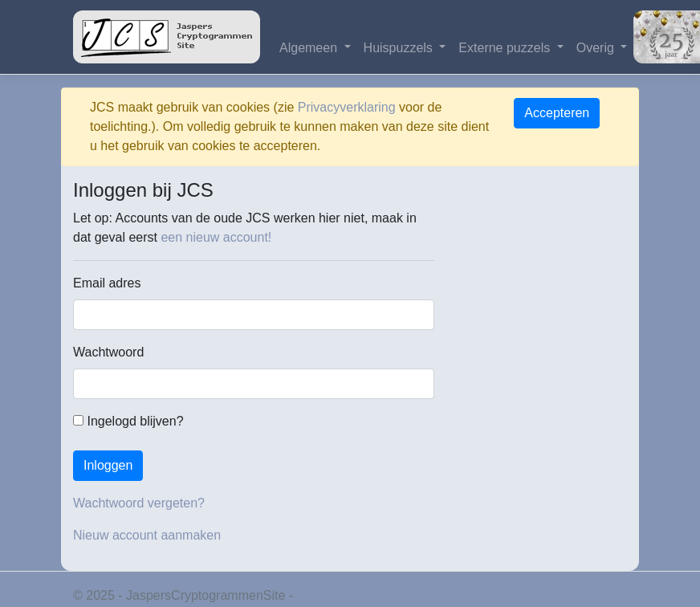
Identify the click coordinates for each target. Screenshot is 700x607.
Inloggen (108, 465)
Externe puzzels (506, 48)
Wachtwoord (108, 352)
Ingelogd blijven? (128, 421)
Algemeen (310, 48)
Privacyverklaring (347, 107)
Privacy (318, 595)
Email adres (107, 283)
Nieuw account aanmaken (147, 535)
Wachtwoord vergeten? (139, 503)
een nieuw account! (216, 237)
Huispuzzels (400, 48)
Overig (597, 48)
